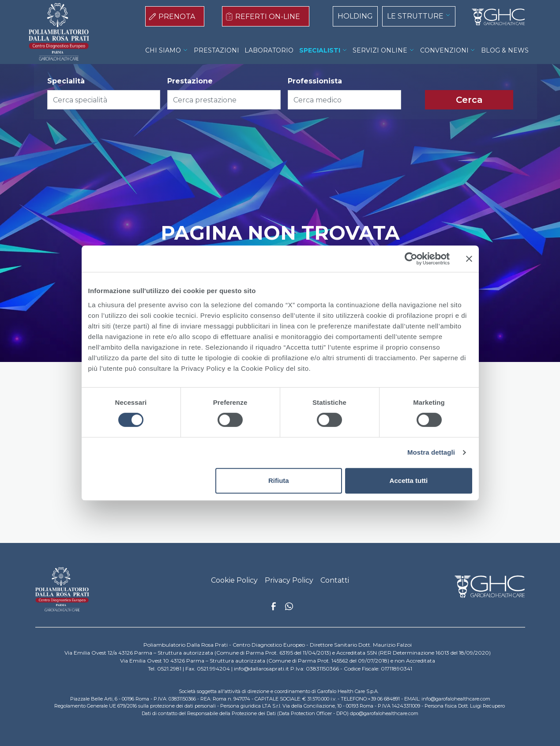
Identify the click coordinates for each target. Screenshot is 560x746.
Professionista (315, 81)
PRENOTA (177, 17)
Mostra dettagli (431, 452)
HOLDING (355, 16)
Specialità (66, 81)
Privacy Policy (289, 580)
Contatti (335, 580)
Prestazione (190, 81)
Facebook (274, 609)
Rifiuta (279, 480)
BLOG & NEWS (505, 50)
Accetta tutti (409, 480)
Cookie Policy (234, 580)
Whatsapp (289, 607)
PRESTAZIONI (216, 50)
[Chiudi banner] (469, 259)
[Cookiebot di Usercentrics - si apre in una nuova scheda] (411, 259)
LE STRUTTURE (415, 16)
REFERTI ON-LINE (268, 17)
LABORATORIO (269, 50)
